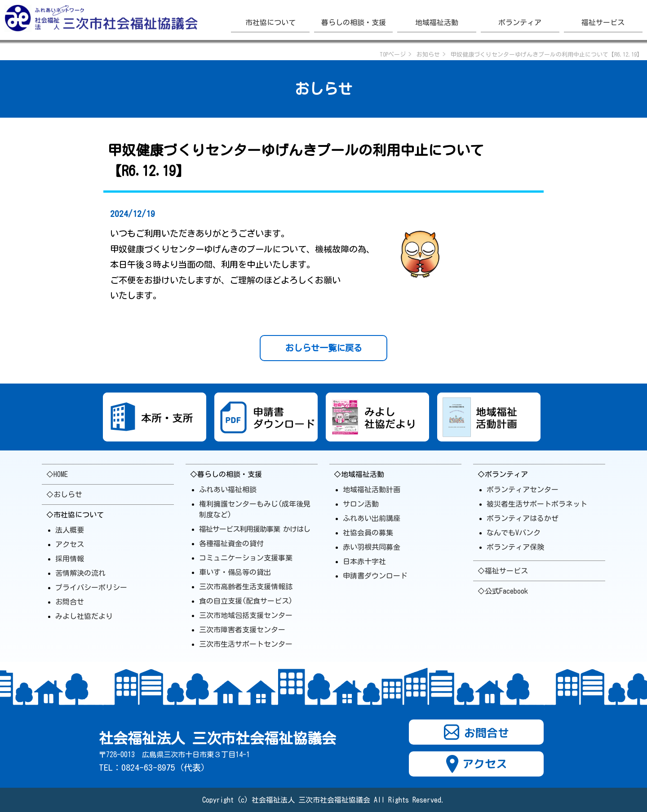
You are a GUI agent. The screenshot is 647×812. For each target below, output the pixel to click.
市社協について (270, 22)
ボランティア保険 (515, 547)
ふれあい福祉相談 (228, 490)
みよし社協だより (84, 616)
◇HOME (57, 474)
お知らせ (428, 55)
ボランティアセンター (523, 490)
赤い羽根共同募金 (372, 547)
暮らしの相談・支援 (354, 22)
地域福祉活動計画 (372, 490)
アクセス (70, 544)
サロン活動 (361, 504)
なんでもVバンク (514, 533)
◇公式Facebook (503, 591)
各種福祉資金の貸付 (231, 543)
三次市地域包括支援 (246, 615)
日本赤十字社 (364, 561)
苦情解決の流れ (80, 573)
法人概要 (70, 530)
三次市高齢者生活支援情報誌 (246, 587)
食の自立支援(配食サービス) (246, 601)
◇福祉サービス (503, 571)
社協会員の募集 (368, 533)
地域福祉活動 (437, 22)
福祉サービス (603, 22)
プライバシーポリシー (91, 587)
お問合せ (70, 602)
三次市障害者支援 (242, 630)
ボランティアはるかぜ (523, 518)
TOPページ (393, 55)
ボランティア (520, 22)
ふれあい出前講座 (372, 518)
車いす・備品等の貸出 (235, 572)
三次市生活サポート (246, 644)
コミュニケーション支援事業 (246, 558)
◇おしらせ (64, 494)
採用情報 (70, 559)
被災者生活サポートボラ (537, 504)
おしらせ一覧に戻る (324, 348)
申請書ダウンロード (375, 576)
